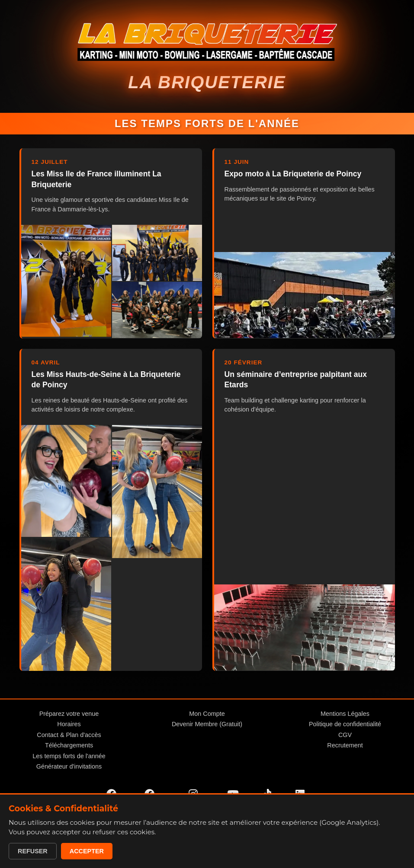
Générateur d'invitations (69, 766)
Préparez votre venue (69, 714)
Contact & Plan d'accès (69, 735)
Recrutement (345, 745)
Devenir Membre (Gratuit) (207, 724)
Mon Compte (207, 714)
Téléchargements (69, 745)
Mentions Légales (345, 714)
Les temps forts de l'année (69, 756)
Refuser (33, 851)
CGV (345, 735)
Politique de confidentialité (345, 724)
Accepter (87, 851)
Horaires (69, 724)
